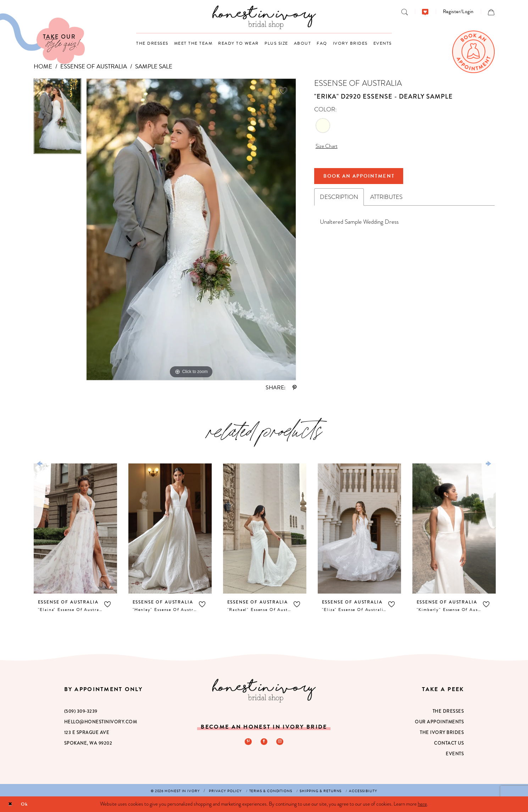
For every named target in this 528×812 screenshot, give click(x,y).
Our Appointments (439, 722)
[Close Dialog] (11, 804)
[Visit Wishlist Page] (425, 12)
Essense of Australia (94, 66)
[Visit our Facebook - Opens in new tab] (264, 742)
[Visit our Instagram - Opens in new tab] (280, 742)
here (422, 804)
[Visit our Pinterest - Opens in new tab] (247, 742)
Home (43, 66)
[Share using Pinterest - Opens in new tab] (294, 388)
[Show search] (405, 12)
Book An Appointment (365, 178)
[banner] (264, 17)
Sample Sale (154, 66)
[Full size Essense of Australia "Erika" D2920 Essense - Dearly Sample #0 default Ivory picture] (191, 229)
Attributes (386, 201)
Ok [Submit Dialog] (27, 804)
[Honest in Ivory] (264, 691)
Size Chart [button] (328, 147)
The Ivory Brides (442, 733)
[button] (458, 12)
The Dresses (448, 711)
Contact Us (449, 743)
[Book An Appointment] (473, 52)
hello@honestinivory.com (101, 722)
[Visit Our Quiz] (42, 39)
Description (339, 201)
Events (455, 754)
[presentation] (75, 529)
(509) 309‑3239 (81, 711)
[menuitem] (405, 12)
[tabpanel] (57, 119)
